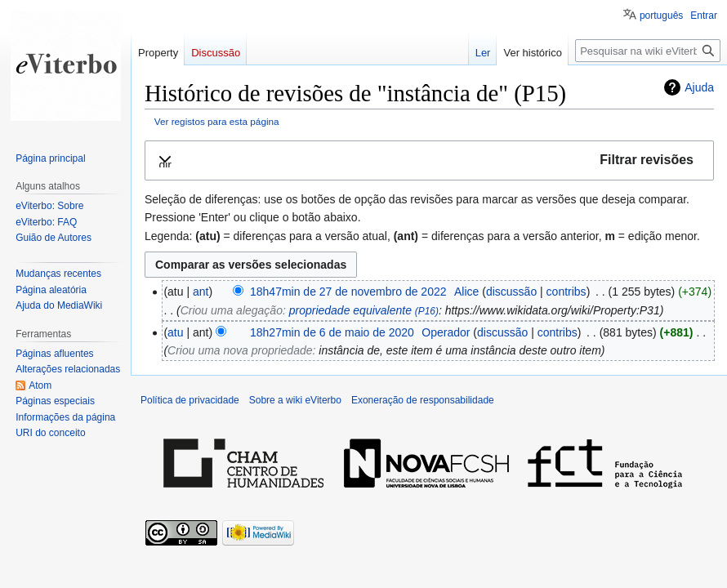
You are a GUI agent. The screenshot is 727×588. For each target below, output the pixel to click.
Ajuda (699, 87)
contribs (566, 292)
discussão (511, 292)
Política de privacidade (190, 400)
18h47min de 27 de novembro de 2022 (348, 292)
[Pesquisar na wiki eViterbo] (648, 51)
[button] (429, 160)
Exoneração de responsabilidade (423, 400)
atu (175, 332)
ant (201, 292)
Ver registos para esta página (217, 121)
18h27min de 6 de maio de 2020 (332, 332)
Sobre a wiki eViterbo (295, 400)
